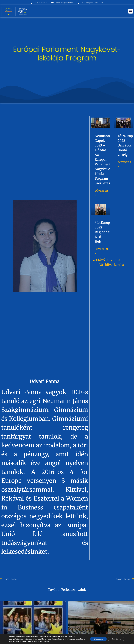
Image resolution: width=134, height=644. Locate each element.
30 (101, 265)
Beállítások (116, 639)
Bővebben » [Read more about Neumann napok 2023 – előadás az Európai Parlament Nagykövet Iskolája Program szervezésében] (101, 193)
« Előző (99, 260)
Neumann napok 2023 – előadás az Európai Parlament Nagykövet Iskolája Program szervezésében (106, 160)
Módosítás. (47, 641)
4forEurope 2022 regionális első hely (103, 232)
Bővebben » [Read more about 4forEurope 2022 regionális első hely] (101, 251)
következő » (115, 265)
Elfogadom (97, 639)
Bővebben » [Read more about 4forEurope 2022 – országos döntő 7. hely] (124, 164)
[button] (131, 11)
